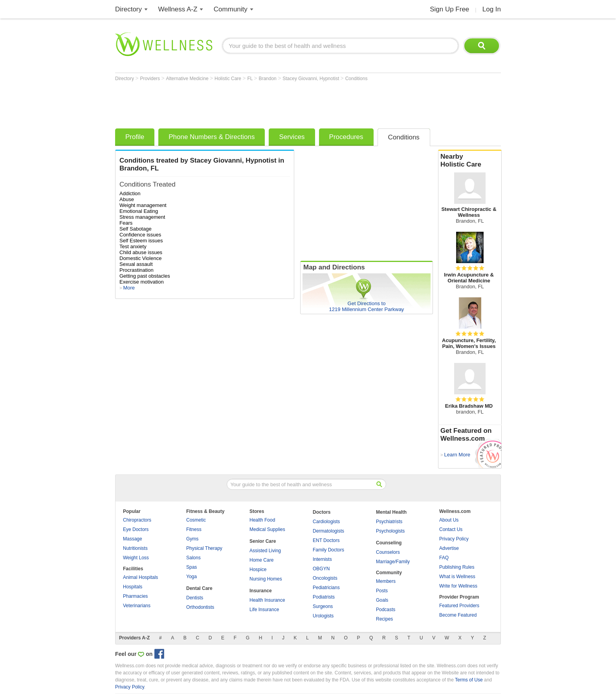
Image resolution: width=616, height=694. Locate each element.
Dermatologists (328, 531)
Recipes (384, 619)
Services (292, 137)
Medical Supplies (267, 529)
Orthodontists (200, 607)
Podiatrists (324, 597)
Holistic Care (228, 79)
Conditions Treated (148, 184)
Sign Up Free (449, 9)
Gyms (192, 539)
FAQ (444, 558)
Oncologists (325, 578)
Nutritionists (135, 548)
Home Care (261, 560)
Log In (492, 9)
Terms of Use (469, 680)
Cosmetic (196, 520)
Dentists (195, 598)
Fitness (194, 529)
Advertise (449, 548)
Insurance (261, 591)
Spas (192, 567)
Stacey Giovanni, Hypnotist (311, 79)
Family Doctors (328, 550)
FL (250, 79)
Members (386, 581)
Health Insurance (267, 600)
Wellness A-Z (178, 9)
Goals (382, 600)
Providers (150, 79)
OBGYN (321, 569)
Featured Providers (459, 606)
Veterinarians (137, 606)
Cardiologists (326, 522)
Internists (322, 559)
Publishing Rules (457, 567)
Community (231, 9)
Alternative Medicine (188, 79)
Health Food (262, 520)
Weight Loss (136, 558)
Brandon (268, 79)
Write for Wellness (458, 586)
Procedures (346, 137)
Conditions (357, 79)
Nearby (470, 161)
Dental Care (199, 588)
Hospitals (133, 587)
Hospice (258, 569)
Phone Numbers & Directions (212, 137)
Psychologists (390, 531)
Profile (135, 137)
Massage (133, 539)
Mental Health (391, 512)
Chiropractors (137, 520)
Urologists (323, 616)
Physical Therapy (204, 548)
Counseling (389, 543)
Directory (128, 9)
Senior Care (263, 541)
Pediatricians (326, 588)
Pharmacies (135, 596)
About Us (449, 520)
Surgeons (323, 606)
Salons (193, 558)
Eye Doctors (136, 529)
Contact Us (451, 529)
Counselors (388, 552)
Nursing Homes (266, 579)
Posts (382, 591)
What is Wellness (457, 577)
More (129, 288)
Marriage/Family (393, 562)
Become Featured (458, 615)
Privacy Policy (454, 539)
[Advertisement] (258, 103)
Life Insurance (264, 610)
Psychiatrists (389, 522)
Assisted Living (265, 551)
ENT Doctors (326, 540)
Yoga (192, 577)
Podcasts (386, 610)
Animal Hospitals (140, 577)
